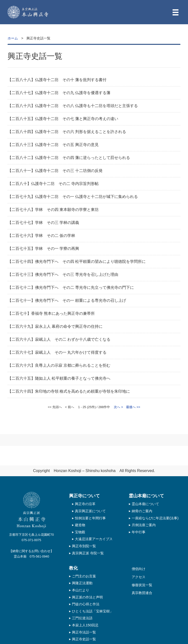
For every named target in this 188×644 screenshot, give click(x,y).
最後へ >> (133, 407)
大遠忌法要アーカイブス (94, 539)
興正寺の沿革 (85, 504)
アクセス (139, 577)
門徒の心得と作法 (86, 604)
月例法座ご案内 (144, 525)
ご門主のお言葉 (84, 576)
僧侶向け (139, 569)
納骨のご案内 (142, 511)
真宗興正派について (90, 511)
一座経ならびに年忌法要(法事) (155, 518)
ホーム (13, 38)
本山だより (81, 590)
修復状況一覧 (142, 585)
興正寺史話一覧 (84, 639)
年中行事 (139, 532)
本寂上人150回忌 (85, 625)
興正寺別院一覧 (84, 546)
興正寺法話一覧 (84, 632)
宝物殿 (80, 532)
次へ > (118, 407)
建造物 (80, 525)
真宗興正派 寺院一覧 (88, 553)
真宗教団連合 (142, 593)
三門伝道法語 (82, 618)
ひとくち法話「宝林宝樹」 (93, 611)
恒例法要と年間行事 (90, 518)
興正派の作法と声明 (87, 597)
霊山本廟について (145, 504)
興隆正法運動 (82, 583)
